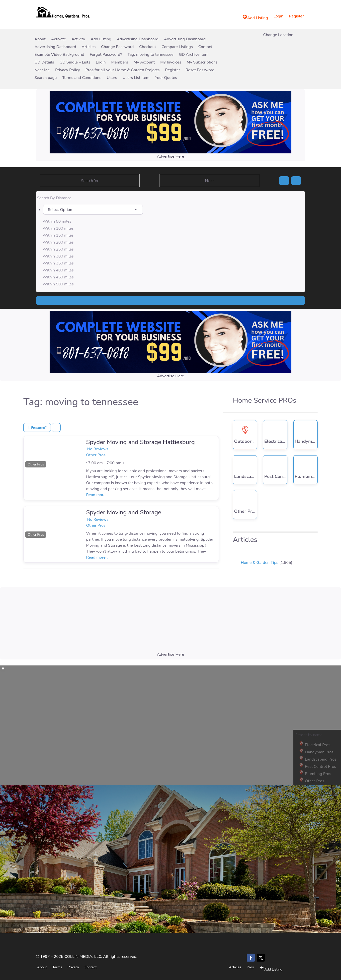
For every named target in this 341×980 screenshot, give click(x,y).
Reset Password (200, 70)
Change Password (117, 47)
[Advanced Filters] (296, 181)
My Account (144, 63)
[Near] (209, 181)
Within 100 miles (58, 228)
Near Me (42, 70)
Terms (57, 967)
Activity (78, 39)
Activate (59, 39)
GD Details (44, 63)
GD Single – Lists (75, 63)
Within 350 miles (58, 263)
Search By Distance (54, 198)
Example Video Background (59, 55)
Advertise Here (170, 156)
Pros (250, 967)
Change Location (278, 35)
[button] (28, 453)
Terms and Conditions (82, 78)
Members (120, 63)
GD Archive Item (194, 55)
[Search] (284, 181)
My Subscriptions (202, 63)
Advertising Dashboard (137, 39)
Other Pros (36, 464)
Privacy (73, 967)
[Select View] (56, 427)
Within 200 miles (58, 242)
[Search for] (90, 181)
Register (296, 17)
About (40, 39)
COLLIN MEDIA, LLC (83, 957)
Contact (205, 47)
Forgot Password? (106, 55)
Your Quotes (166, 78)
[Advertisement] (170, 624)
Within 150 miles (58, 235)
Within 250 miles (58, 249)
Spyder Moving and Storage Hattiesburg (141, 442)
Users (112, 78)
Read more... (97, 495)
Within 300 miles (58, 256)
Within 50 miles (57, 221)
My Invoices (171, 63)
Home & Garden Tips (259, 563)
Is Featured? (37, 428)
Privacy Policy (67, 70)
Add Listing (101, 39)
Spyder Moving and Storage (124, 512)
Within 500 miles (58, 284)
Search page (45, 78)
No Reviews (98, 449)
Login (278, 17)
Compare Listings (177, 47)
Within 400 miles (58, 270)
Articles (88, 47)
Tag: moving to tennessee (151, 55)
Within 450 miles (58, 277)
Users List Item (136, 78)
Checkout (148, 47)
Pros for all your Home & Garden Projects (123, 70)
